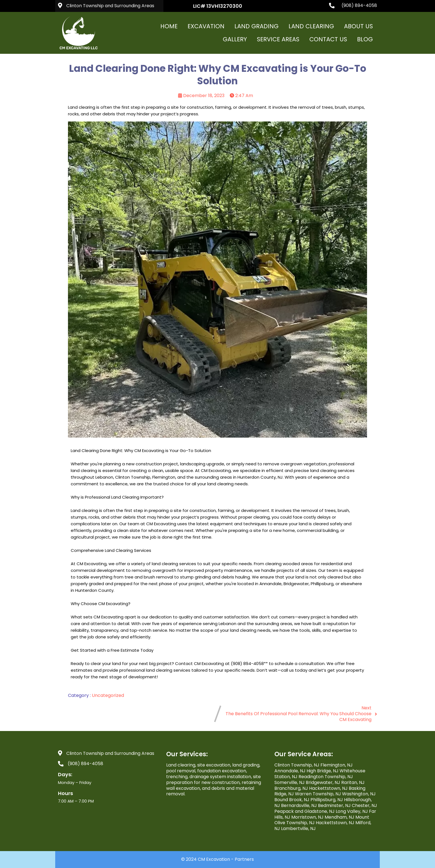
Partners (244, 859)
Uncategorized (108, 695)
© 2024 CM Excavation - (208, 859)
